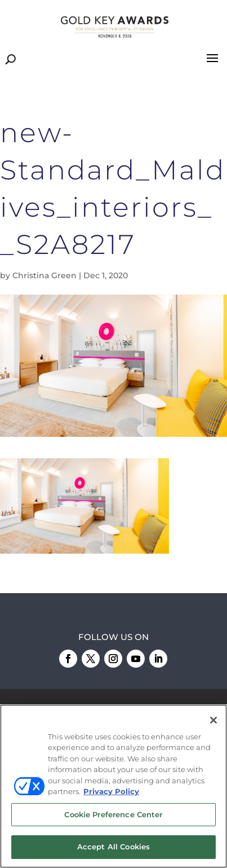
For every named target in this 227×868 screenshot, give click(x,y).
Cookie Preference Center (113, 814)
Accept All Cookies (113, 847)
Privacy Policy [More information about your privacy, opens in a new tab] (111, 792)
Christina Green (44, 275)
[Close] (213, 720)
